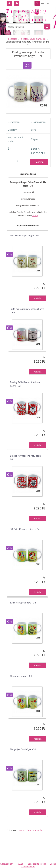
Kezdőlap (13, 39)
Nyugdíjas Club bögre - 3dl (23, 749)
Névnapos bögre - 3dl (21, 676)
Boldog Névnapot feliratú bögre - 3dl (27, 458)
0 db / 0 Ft (45, 4)
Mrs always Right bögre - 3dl (25, 235)
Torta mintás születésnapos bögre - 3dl (27, 311)
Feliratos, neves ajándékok (33, 39)
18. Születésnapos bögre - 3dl (25, 529)
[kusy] (11, 161)
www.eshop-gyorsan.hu (31, 830)
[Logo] (26, 15)
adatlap (35, 216)
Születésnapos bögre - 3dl (23, 603)
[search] (47, 27)
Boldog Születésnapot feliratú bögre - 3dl (25, 384)
